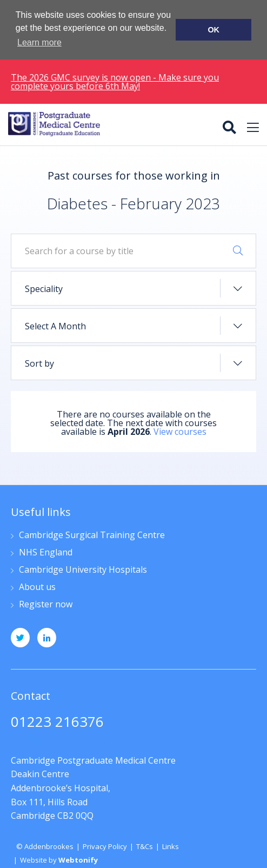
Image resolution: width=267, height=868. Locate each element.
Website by (59, 859)
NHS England (46, 552)
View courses (180, 431)
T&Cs (145, 845)
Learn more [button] (39, 42)
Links (171, 845)
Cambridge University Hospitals (83, 569)
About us (37, 587)
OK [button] (213, 30)
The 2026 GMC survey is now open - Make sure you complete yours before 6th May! (115, 81)
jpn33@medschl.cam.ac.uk (65, 740)
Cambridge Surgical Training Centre (92, 535)
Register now (46, 604)
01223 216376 (57, 722)
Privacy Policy (105, 845)
